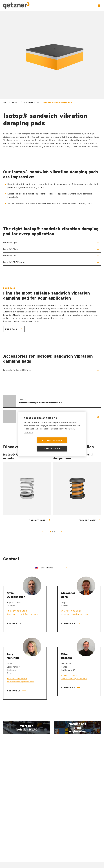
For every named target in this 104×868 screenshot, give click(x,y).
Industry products (31, 102)
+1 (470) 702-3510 (71, 675)
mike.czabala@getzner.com (74, 679)
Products (16, 102)
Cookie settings (67, 444)
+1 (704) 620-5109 (17, 611)
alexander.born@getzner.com (75, 614)
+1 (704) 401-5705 (17, 679)
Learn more (28, 437)
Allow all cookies (37, 444)
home (5, 102)
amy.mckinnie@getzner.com (20, 682)
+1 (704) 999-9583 (71, 611)
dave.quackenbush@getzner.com (22, 614)
